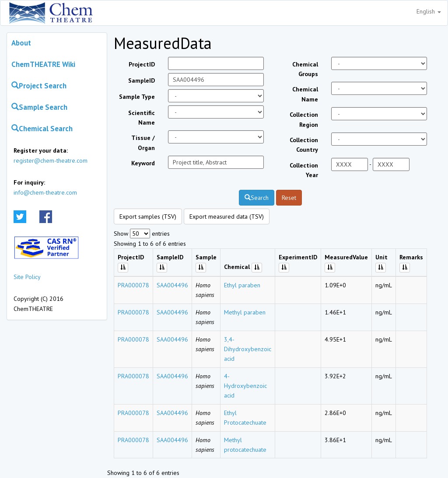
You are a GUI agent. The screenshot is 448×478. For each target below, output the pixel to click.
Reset (289, 198)
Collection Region (304, 119)
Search (257, 198)
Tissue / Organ (143, 143)
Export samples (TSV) (148, 216)
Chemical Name (305, 94)
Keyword (143, 163)
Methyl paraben (245, 312)
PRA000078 (133, 285)
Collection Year (304, 170)
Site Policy (27, 277)
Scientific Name (142, 118)
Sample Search (39, 107)
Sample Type (137, 97)
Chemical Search (42, 129)
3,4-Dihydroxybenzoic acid (248, 349)
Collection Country (304, 145)
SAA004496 (172, 285)
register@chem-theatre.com (51, 160)
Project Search (39, 86)
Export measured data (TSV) (227, 216)
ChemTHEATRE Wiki (43, 64)
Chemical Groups (305, 69)
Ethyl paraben (242, 285)
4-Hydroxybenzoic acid (245, 386)
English (429, 11)
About (21, 43)
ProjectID (142, 64)
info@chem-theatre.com (45, 192)
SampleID (142, 80)
